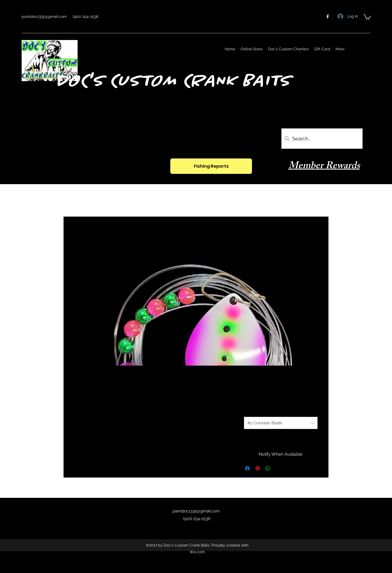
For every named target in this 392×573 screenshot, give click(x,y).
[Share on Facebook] (247, 468)
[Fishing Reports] (211, 166)
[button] (367, 17)
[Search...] (322, 139)
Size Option (254, 411)
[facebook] (328, 16)
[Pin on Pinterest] (258, 468)
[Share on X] (278, 468)
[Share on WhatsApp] (268, 468)
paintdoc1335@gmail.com (44, 16)
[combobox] (281, 423)
